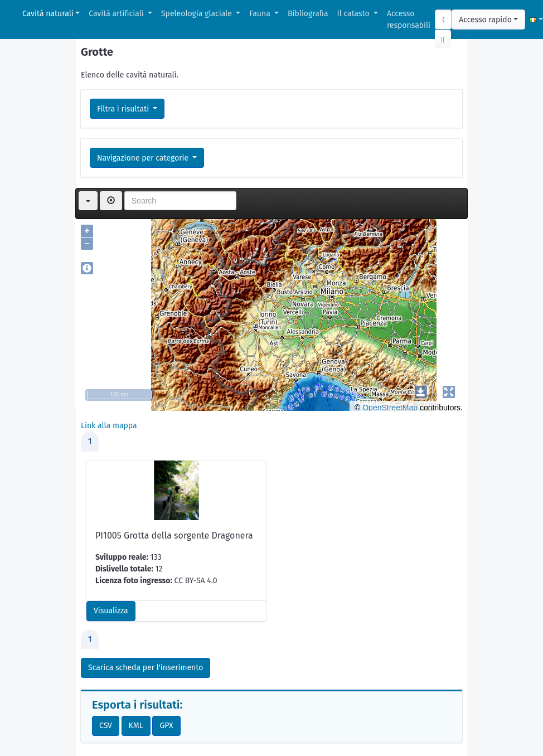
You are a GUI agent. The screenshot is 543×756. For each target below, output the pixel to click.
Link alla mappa (109, 426)
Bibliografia (308, 14)
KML (136, 726)
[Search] (443, 20)
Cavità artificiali (117, 14)
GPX (166, 726)
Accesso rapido (485, 20)
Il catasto (355, 14)
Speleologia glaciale (198, 14)
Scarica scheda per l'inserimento (146, 668)
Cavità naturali (48, 14)
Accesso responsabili (409, 20)
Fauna (261, 14)
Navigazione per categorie (144, 158)
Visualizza (111, 611)
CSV (106, 726)
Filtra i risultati (124, 109)
